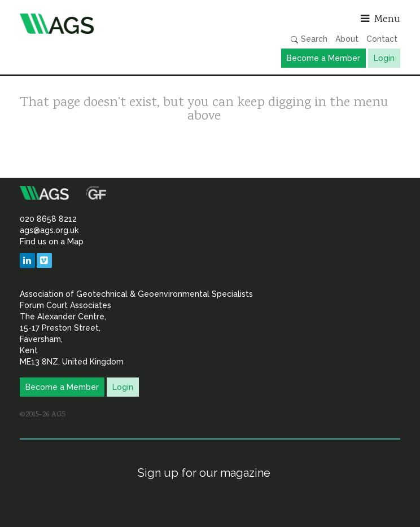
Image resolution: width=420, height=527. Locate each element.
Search (309, 39)
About (347, 39)
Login (384, 58)
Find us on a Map (52, 241)
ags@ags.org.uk (49, 230)
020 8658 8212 (48, 219)
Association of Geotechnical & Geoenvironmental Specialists (112, 24)
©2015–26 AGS (43, 415)
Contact (382, 39)
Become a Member (323, 58)
